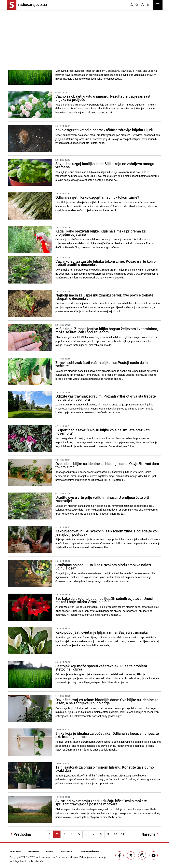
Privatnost (68, 851)
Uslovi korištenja (90, 851)
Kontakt (51, 851)
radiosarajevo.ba (46, 857)
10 (115, 834)
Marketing (16, 851)
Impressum (34, 851)
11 (123, 834)
